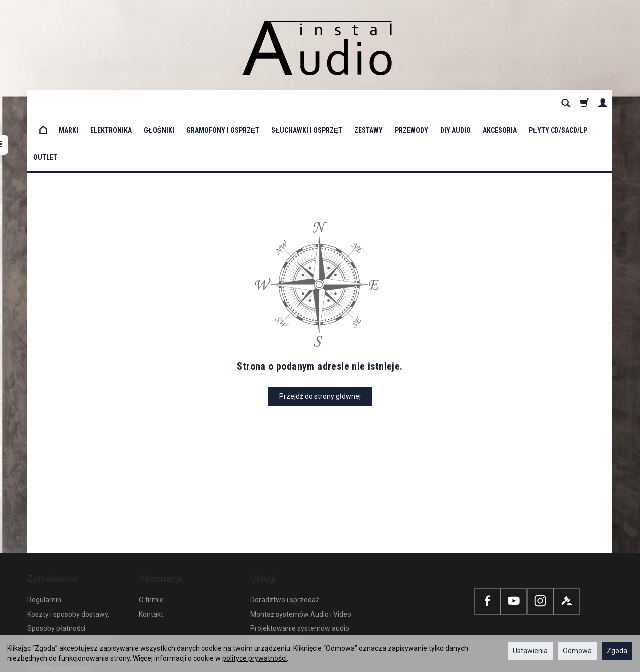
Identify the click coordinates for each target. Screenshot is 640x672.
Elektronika (111, 103)
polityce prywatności (255, 658)
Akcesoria (500, 103)
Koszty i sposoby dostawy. (68, 550)
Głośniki (159, 103)
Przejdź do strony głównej (320, 342)
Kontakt (151, 550)
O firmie (151, 536)
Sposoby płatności (56, 564)
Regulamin (44, 536)
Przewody (412, 103)
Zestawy (369, 103)
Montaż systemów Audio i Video (301, 550)
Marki (69, 103)
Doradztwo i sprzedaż (285, 536)
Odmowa (577, 651)
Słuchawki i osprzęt (307, 103)
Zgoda (617, 651)
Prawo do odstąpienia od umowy (66, 584)
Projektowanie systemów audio (300, 564)
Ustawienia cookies (58, 618)
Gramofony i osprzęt (223, 103)
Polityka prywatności (60, 604)
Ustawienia (530, 651)
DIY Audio (456, 103)
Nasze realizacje (276, 578)
